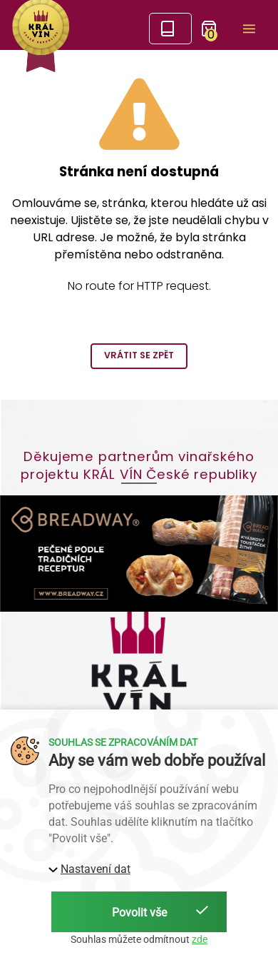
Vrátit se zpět (139, 355)
